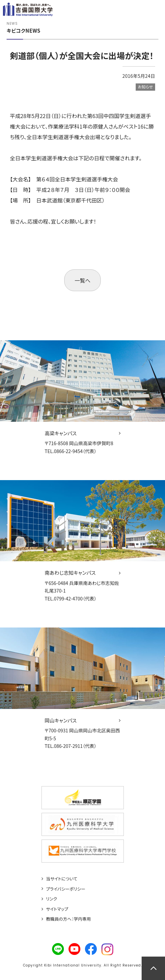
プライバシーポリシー (66, 889)
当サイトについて (62, 879)
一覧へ (82, 280)
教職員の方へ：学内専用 (69, 919)
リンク (52, 899)
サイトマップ (57, 909)
